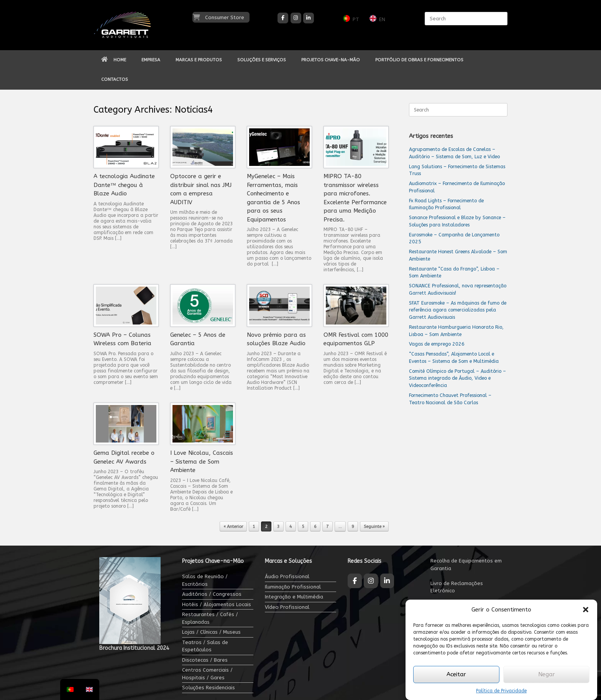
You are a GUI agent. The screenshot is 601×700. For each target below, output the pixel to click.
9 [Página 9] (353, 527)
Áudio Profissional (287, 576)
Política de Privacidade (501, 691)
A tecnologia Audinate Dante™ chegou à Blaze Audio (124, 185)
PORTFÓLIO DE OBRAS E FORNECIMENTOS (419, 60)
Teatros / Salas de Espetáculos (205, 646)
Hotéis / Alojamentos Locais (217, 604)
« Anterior (233, 527)
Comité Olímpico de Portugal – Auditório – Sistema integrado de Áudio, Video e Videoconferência (457, 378)
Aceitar (456, 674)
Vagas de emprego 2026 (437, 344)
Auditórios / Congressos (212, 594)
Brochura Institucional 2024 (134, 648)
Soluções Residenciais (209, 688)
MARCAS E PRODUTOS (199, 60)
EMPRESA (151, 60)
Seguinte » (374, 527)
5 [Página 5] (303, 527)
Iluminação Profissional (293, 587)
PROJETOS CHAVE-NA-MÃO (331, 60)
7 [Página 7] (328, 527)
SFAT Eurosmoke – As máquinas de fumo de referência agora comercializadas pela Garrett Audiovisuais (458, 310)
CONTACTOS (115, 79)
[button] (586, 610)
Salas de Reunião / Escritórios (205, 580)
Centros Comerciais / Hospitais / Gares (207, 674)
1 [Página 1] (254, 527)
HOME (114, 60)
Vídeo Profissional (287, 607)
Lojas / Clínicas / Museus (211, 632)
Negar (547, 674)
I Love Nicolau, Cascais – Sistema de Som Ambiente (202, 461)
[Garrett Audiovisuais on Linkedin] (309, 18)
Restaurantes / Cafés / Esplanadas (210, 618)
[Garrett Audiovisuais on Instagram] (296, 18)
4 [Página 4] (291, 527)
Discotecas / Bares (205, 660)
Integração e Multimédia (294, 597)
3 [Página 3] (278, 527)
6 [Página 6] (315, 527)
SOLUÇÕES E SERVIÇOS (262, 60)
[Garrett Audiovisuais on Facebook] (283, 18)
